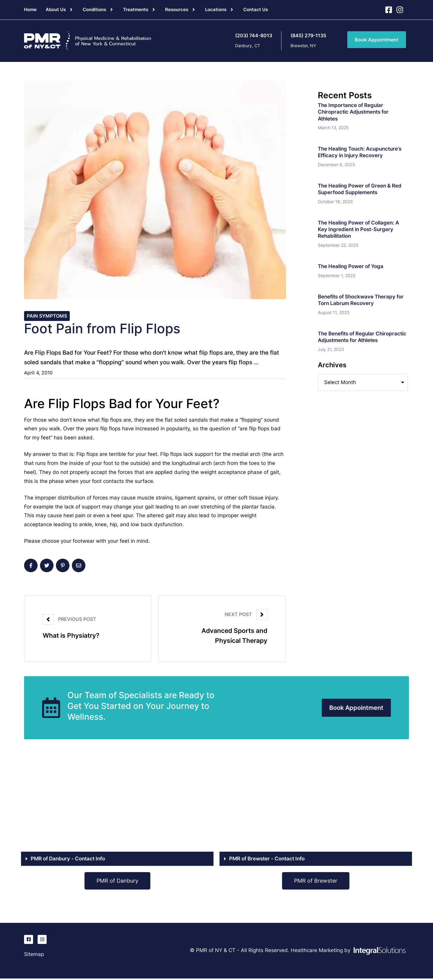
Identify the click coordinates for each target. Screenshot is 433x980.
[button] (71, 10)
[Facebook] (31, 566)
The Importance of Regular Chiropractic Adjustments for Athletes (353, 112)
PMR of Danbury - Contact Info (68, 860)
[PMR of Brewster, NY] (316, 802)
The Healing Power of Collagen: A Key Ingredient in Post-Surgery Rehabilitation (358, 229)
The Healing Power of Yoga (351, 266)
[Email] (79, 566)
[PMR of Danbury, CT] (117, 802)
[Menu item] (30, 10)
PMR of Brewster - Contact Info (267, 860)
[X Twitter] (47, 566)
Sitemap (34, 956)
